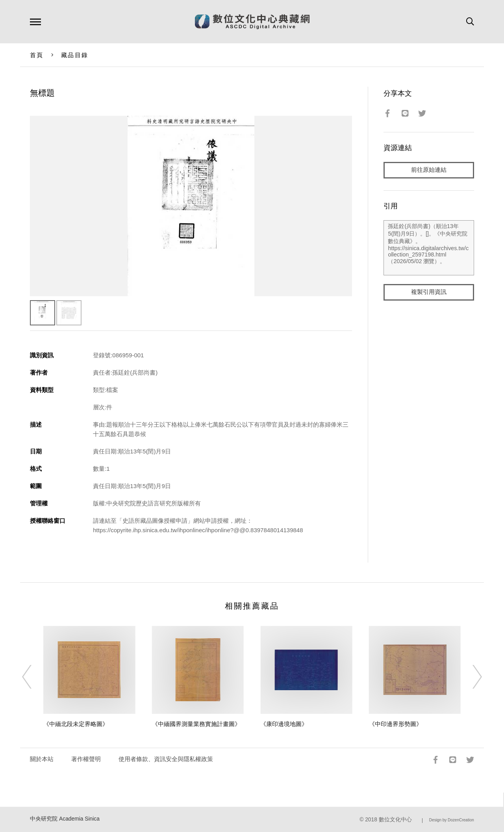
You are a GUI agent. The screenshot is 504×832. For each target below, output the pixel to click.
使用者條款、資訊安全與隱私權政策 (166, 759)
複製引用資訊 (429, 292)
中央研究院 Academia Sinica (65, 819)
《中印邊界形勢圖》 (396, 724)
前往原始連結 (429, 170)
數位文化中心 (395, 820)
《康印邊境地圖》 (284, 724)
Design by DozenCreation (452, 820)
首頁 (37, 55)
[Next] (470, 677)
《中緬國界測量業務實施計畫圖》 (196, 724)
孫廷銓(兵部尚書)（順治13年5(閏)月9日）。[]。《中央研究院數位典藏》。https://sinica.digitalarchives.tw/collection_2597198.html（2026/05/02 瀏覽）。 (429, 248)
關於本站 (42, 759)
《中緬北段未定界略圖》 (76, 724)
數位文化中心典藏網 (252, 22)
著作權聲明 (86, 759)
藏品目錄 (75, 55)
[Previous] (34, 677)
